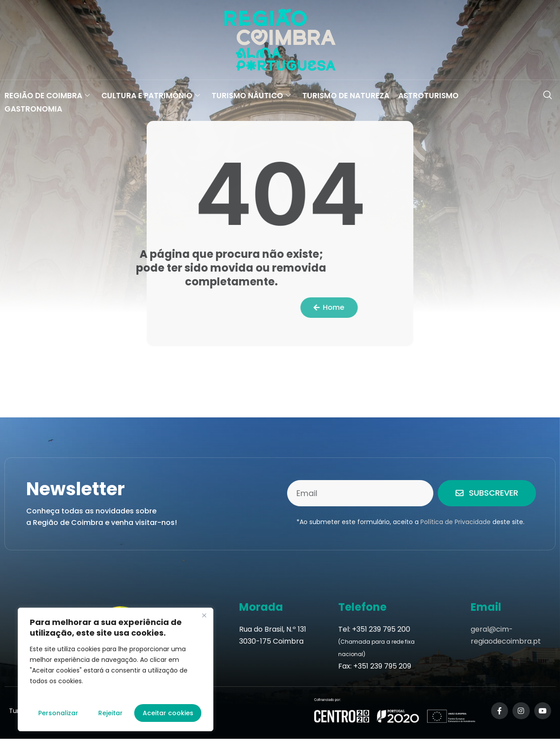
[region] (116, 669)
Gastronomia (33, 109)
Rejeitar (110, 713)
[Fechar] (204, 615)
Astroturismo (428, 96)
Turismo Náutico (251, 96)
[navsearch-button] (548, 96)
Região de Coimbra (47, 96)
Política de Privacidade (456, 522)
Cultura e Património (151, 96)
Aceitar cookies (168, 713)
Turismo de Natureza (346, 96)
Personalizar (58, 713)
